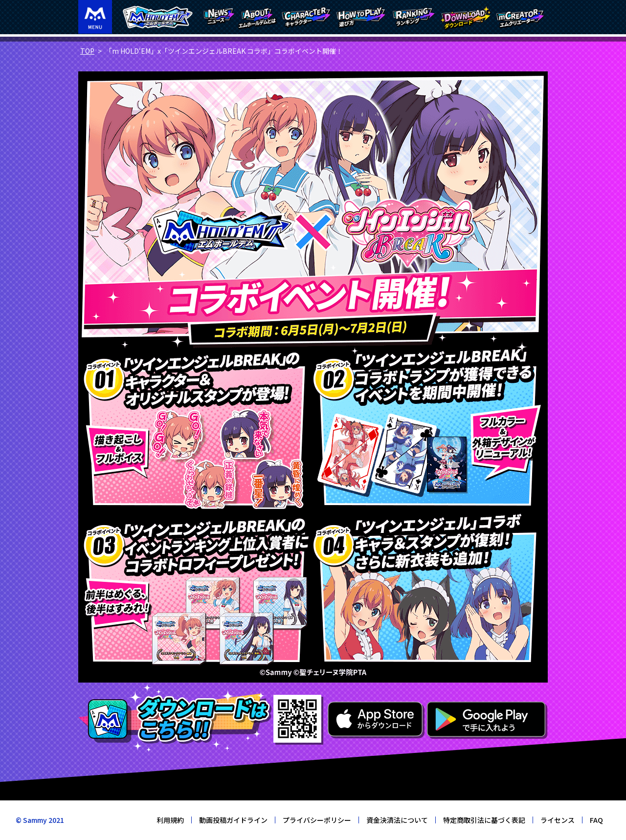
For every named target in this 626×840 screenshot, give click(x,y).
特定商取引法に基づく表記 (484, 820)
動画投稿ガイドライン (233, 820)
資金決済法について (397, 820)
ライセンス (558, 820)
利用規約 (170, 820)
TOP (87, 51)
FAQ (596, 820)
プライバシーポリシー (317, 820)
